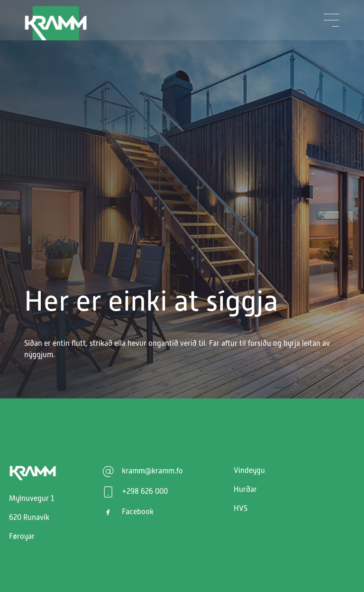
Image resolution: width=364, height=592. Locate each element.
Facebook (138, 512)
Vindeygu (249, 471)
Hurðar (245, 490)
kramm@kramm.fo (152, 471)
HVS (241, 509)
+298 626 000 (145, 491)
